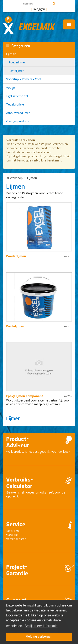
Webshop (16, 178)
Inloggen (39, 9)
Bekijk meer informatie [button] (41, 626)
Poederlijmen (17, 62)
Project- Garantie (17, 570)
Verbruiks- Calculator (20, 483)
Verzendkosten (16, 539)
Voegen (11, 88)
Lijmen (11, 54)
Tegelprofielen (16, 104)
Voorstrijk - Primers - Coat (24, 79)
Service (16, 524)
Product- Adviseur (18, 442)
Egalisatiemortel (17, 96)
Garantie (12, 535)
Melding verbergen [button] (39, 637)
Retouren (12, 531)
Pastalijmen (16, 71)
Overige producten (19, 121)
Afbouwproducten (18, 113)
